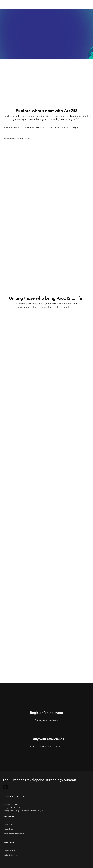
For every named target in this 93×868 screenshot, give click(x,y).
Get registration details (47, 720)
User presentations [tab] (58, 128)
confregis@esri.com (11, 855)
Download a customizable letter (47, 746)
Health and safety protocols (14, 834)
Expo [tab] (75, 128)
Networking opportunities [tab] (17, 139)
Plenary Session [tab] (12, 128)
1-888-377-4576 (9, 851)
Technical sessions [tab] (34, 128)
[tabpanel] (46, 195)
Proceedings (8, 829)
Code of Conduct (10, 824)
